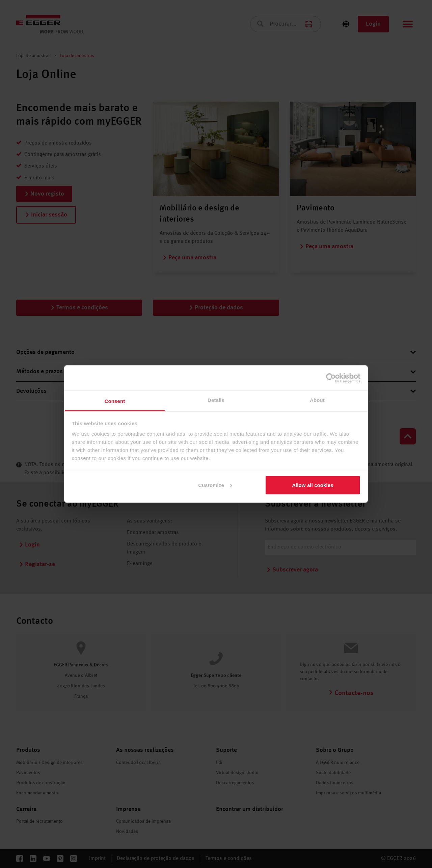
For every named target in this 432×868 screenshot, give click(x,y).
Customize (215, 485)
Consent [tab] (115, 401)
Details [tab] (216, 400)
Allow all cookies (313, 485)
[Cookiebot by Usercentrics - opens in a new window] (331, 378)
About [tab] (317, 400)
